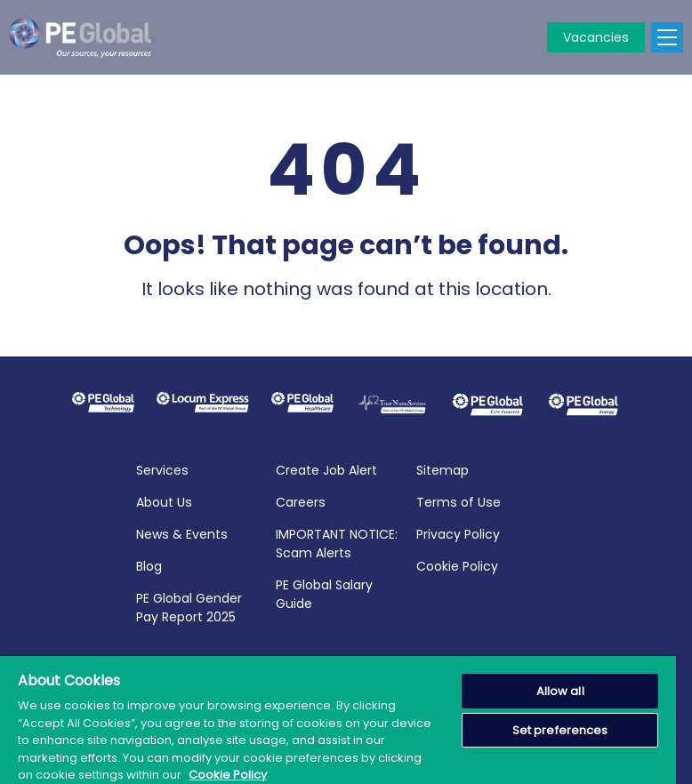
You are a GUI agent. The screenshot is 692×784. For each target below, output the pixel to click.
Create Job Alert (326, 468)
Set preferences (560, 730)
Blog (149, 564)
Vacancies (596, 37)
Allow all (560, 691)
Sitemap (443, 468)
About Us (164, 500)
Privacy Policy (458, 532)
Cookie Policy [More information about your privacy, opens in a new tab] (228, 775)
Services (162, 468)
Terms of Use (459, 500)
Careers (301, 500)
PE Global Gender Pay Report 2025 (189, 606)
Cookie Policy (457, 564)
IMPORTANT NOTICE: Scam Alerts (337, 542)
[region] (338, 720)
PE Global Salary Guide (324, 592)
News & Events (182, 532)
